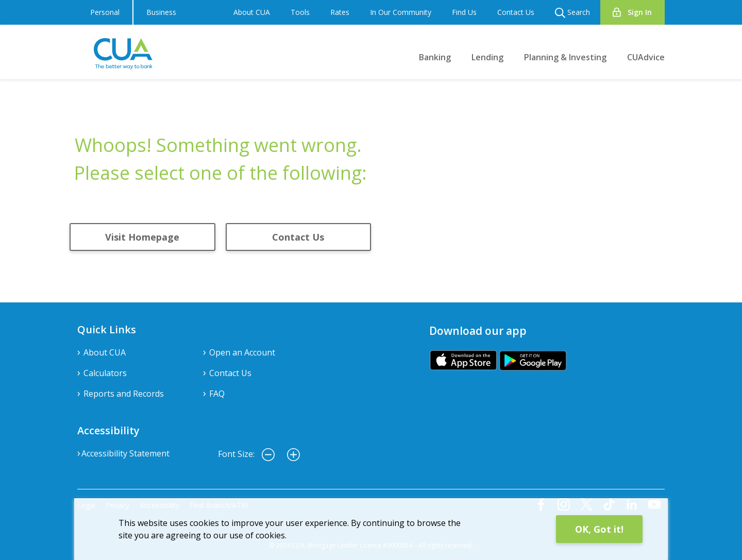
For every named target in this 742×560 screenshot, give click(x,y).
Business (161, 12)
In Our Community (401, 12)
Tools (300, 12)
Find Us (464, 12)
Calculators (105, 373)
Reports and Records (124, 394)
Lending (487, 57)
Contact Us (516, 12)
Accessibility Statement (125, 453)
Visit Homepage (142, 237)
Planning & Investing (565, 57)
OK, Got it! (599, 529)
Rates (340, 12)
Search (572, 13)
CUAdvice (646, 57)
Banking (435, 57)
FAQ (217, 394)
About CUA (252, 12)
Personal (105, 12)
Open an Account (242, 352)
